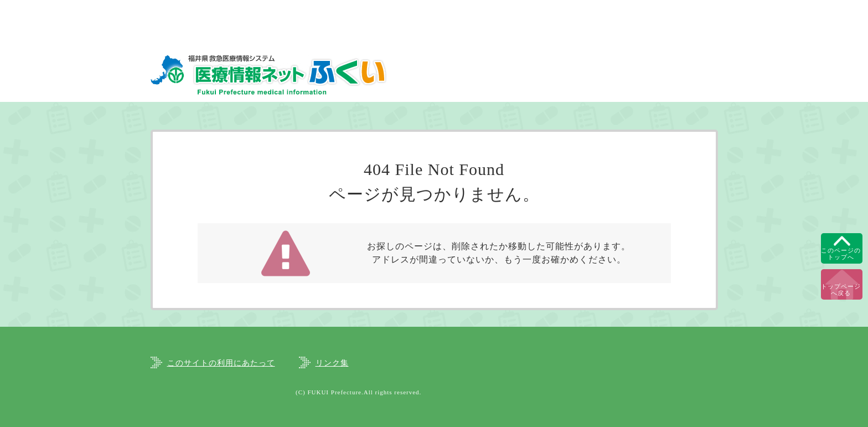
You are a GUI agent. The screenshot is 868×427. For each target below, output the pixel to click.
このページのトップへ (841, 254)
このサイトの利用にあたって (221, 363)
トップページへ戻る (841, 290)
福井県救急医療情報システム (269, 74)
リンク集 (332, 363)
